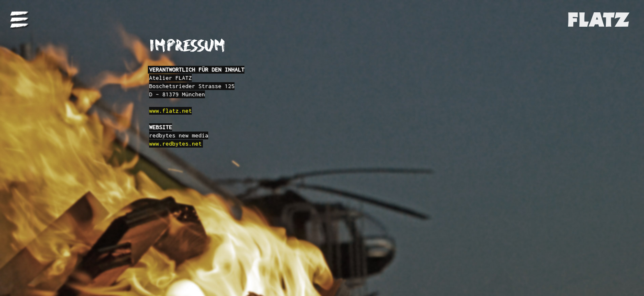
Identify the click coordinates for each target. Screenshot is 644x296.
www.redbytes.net (175, 143)
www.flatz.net (170, 111)
